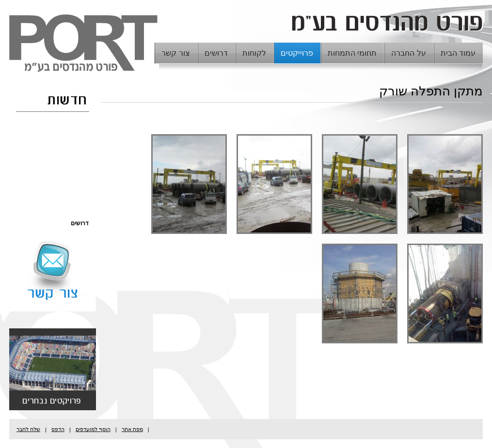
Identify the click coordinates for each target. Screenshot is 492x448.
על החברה (408, 53)
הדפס (58, 429)
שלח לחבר (28, 429)
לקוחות (254, 53)
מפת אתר (132, 429)
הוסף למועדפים (93, 429)
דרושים (216, 53)
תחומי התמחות (352, 53)
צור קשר (175, 53)
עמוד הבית (458, 53)
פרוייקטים (297, 53)
